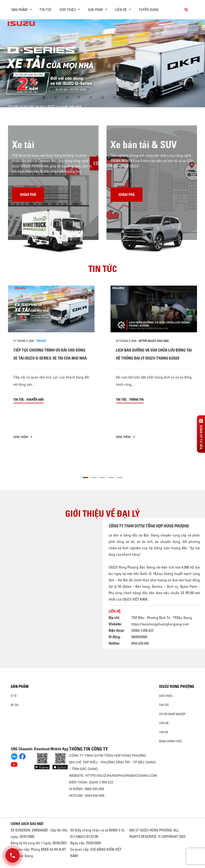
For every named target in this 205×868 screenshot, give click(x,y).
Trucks (41, 341)
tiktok (164, 732)
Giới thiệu (166, 696)
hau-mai (163, 341)
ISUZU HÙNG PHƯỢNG (177, 686)
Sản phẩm (20, 686)
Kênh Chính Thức (171, 741)
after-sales (147, 341)
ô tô (14, 696)
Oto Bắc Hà (102, 866)
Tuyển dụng (149, 10)
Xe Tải (15, 705)
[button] (44, 97)
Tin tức (46, 10)
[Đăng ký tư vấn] (201, 434)
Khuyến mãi (35, 399)
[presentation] (15, 63)
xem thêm (23, 437)
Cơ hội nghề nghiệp (172, 714)
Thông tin (136, 399)
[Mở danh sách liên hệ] (13, 855)
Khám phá (28, 195)
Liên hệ (164, 723)
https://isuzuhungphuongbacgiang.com (160, 624)
